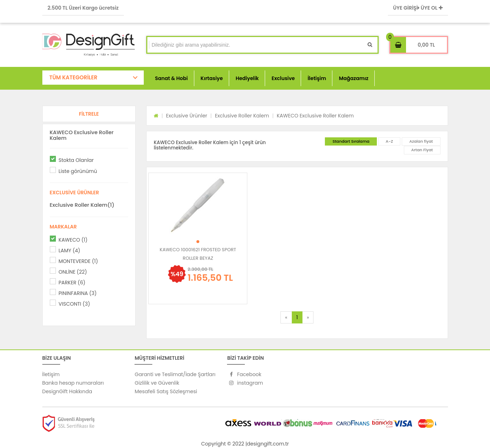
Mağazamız (354, 78)
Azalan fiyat (421, 141)
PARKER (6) (72, 283)
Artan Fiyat (422, 150)
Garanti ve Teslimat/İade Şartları (175, 374)
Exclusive (283, 78)
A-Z (389, 141)
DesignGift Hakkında (67, 391)
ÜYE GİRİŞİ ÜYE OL (418, 8)
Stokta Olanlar (76, 160)
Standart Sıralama (351, 141)
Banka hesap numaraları (73, 383)
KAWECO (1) (73, 240)
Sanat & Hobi (172, 78)
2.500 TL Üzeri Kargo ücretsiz (83, 8)
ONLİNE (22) (73, 272)
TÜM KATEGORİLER (73, 77)
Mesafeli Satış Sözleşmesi (166, 391)
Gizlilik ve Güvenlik (157, 383)
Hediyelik (247, 78)
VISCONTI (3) (75, 304)
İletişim (317, 78)
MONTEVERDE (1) (78, 261)
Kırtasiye (212, 78)
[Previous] (286, 317)
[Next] (308, 317)
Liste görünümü (78, 171)
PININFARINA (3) (78, 293)
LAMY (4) (70, 251)
